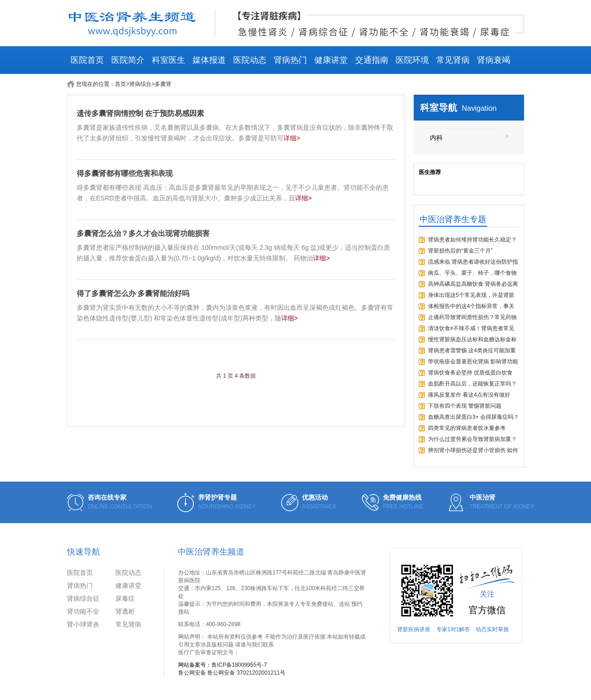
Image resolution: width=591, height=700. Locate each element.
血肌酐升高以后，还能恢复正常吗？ (472, 384)
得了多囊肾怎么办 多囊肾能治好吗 (133, 293)
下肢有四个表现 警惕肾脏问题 (465, 406)
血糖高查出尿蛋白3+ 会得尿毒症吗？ (473, 417)
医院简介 (128, 60)
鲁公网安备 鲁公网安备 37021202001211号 (232, 673)
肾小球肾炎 (83, 624)
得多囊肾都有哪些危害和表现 (125, 173)
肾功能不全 (83, 611)
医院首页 (87, 60)
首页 (121, 84)
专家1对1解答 (453, 629)
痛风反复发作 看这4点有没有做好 (469, 395)
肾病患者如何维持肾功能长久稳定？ (472, 240)
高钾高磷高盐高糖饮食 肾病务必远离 (473, 284)
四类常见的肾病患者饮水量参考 (467, 428)
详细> (292, 138)
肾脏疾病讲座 (414, 629)
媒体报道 (209, 60)
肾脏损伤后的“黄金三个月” (460, 251)
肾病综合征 (83, 598)
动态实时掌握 (492, 629)
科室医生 (169, 60)
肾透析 (125, 611)
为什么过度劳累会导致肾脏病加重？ (472, 439)
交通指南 (372, 60)
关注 (487, 594)
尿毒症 (125, 598)
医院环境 (412, 60)
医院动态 (250, 60)
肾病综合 (140, 84)
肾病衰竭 (494, 60)
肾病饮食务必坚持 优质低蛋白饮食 (470, 373)
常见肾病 (453, 60)
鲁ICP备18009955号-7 (239, 665)
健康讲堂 (331, 60)
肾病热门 (290, 60)
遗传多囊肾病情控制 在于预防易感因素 (140, 113)
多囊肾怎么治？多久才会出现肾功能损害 (143, 233)
